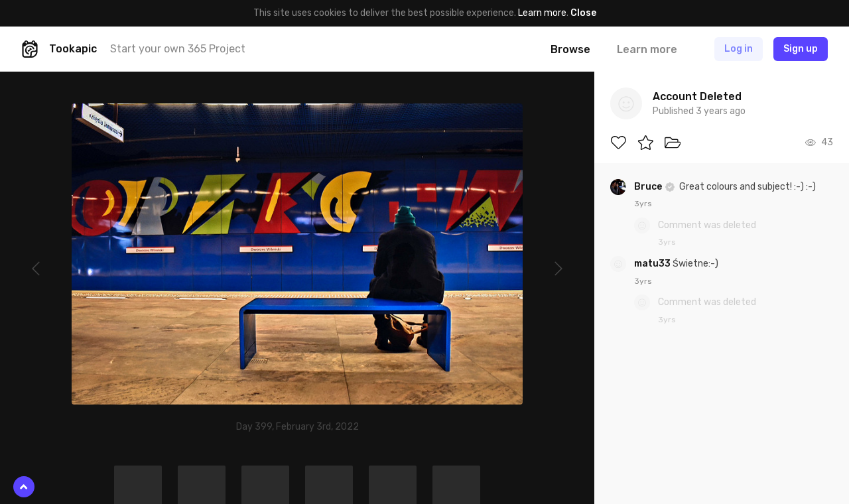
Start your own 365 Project (178, 49)
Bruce (649, 187)
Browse (570, 49)
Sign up (801, 49)
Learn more (542, 13)
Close (583, 13)
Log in (739, 49)
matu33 (653, 264)
